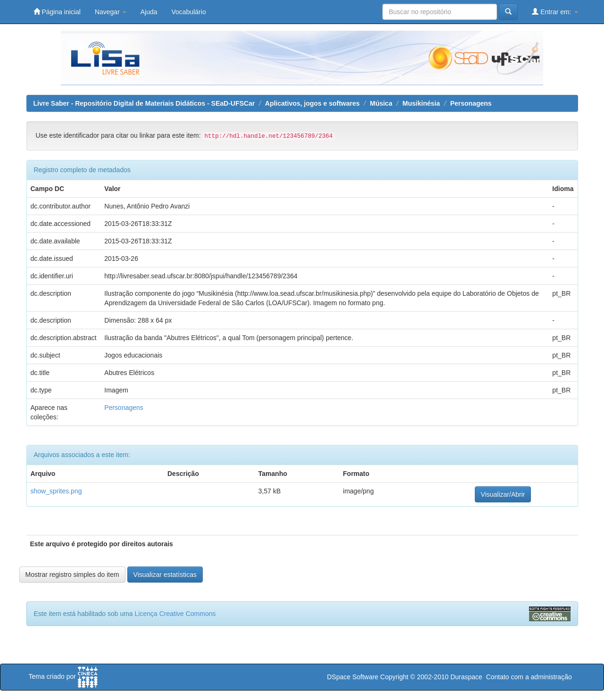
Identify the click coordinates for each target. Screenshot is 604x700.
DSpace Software (352, 677)
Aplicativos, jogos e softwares (312, 103)
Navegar (111, 12)
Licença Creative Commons (175, 614)
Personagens (471, 103)
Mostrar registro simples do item (72, 575)
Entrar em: (555, 12)
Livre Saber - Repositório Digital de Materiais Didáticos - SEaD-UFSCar (144, 103)
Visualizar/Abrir (503, 494)
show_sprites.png (56, 491)
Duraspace (466, 677)
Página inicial (57, 12)
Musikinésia (421, 103)
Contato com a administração (529, 677)
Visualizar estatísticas (165, 575)
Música (381, 103)
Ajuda (149, 12)
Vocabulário (189, 12)
